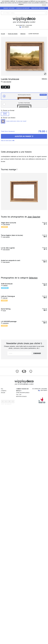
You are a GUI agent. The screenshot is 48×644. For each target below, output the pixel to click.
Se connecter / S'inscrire (24, 25)
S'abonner (37, 592)
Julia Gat (5, 478)
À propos (4, 630)
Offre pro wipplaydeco (23, 632)
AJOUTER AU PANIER (24, 136)
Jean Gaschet (7, 82)
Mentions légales (21, 635)
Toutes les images (13, 34)
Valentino (5, 433)
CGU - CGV (19, 633)
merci (44, 5)
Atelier (3, 632)
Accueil (3, 34)
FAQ (2, 628)
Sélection (23, 34)
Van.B (4, 520)
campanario (6, 563)
